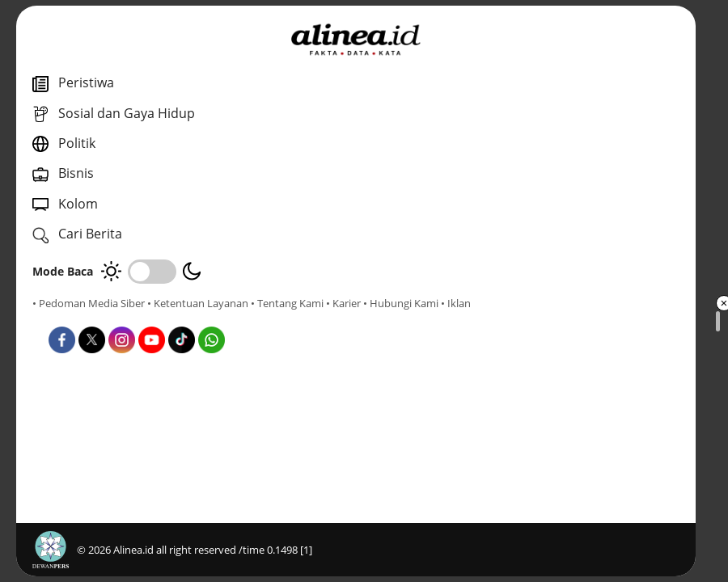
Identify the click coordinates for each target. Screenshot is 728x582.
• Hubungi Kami (182, 318)
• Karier (125, 318)
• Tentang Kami (69, 318)
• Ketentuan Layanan (198, 303)
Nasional (372, 363)
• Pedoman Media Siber (89, 303)
